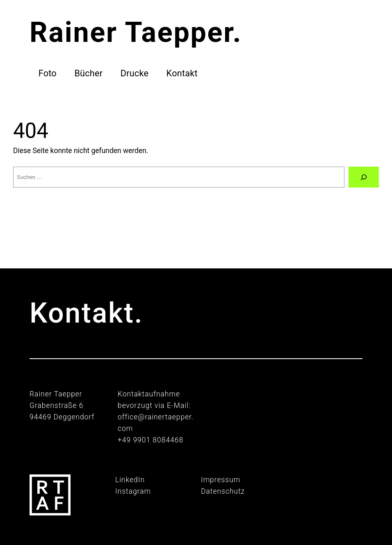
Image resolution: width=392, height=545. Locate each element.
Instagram (133, 491)
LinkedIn (130, 480)
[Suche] (364, 177)
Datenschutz (223, 491)
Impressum (221, 480)
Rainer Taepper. (136, 32)
